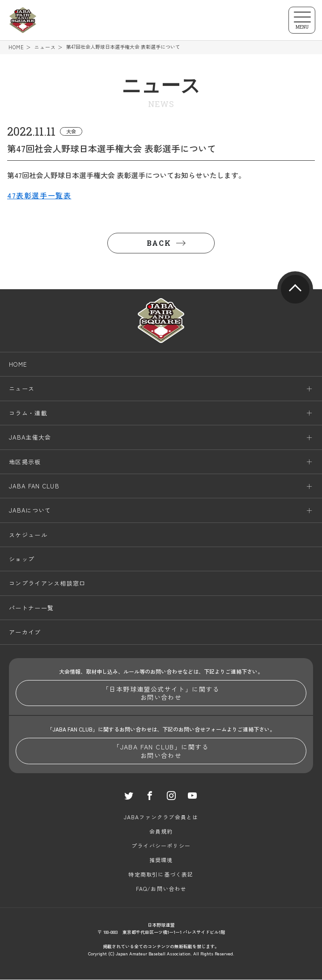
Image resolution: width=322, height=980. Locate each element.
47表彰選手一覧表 (39, 196)
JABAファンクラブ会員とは (161, 817)
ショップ (22, 559)
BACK (159, 243)
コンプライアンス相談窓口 (47, 584)
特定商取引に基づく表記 (161, 875)
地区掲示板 (25, 462)
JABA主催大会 (30, 438)
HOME (16, 47)
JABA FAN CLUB (34, 486)
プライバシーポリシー (161, 846)
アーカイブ (25, 633)
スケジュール (28, 535)
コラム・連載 (28, 413)
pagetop (295, 290)
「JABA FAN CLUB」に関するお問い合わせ (161, 752)
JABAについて (30, 511)
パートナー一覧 (31, 608)
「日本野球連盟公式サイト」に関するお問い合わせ (161, 693)
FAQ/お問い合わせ (161, 889)
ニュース (45, 47)
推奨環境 (161, 860)
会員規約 (161, 832)
